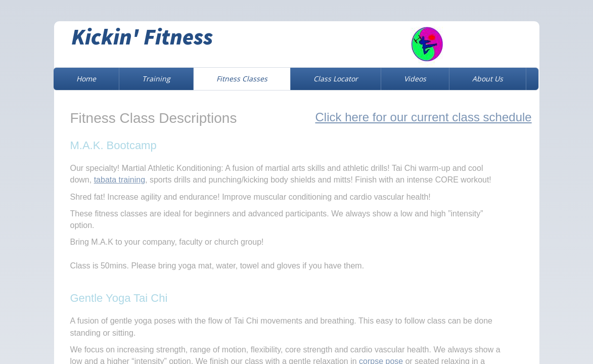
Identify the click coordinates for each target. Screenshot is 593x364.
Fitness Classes (242, 79)
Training (156, 79)
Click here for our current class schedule (424, 117)
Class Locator (336, 79)
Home (86, 79)
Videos (415, 79)
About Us (488, 79)
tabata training (120, 180)
